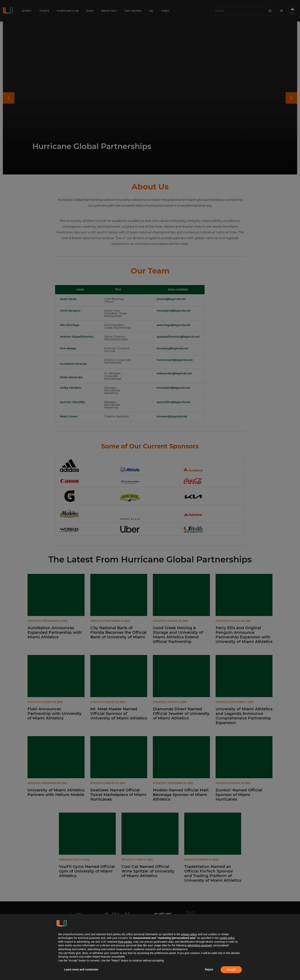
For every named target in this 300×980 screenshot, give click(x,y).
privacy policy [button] (189, 934)
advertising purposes (200, 945)
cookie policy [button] (227, 938)
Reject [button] (209, 969)
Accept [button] (231, 969)
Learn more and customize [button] (81, 969)
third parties (125, 942)
